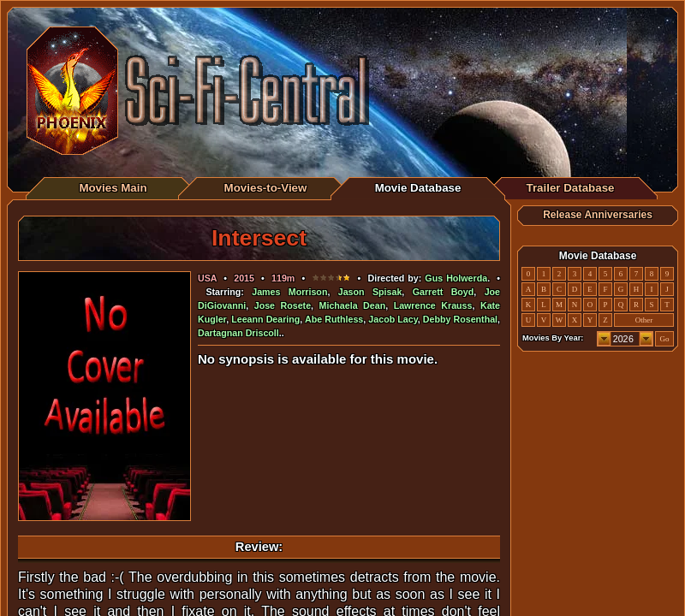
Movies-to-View (266, 188)
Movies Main (113, 188)
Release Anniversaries (598, 215)
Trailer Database (571, 188)
